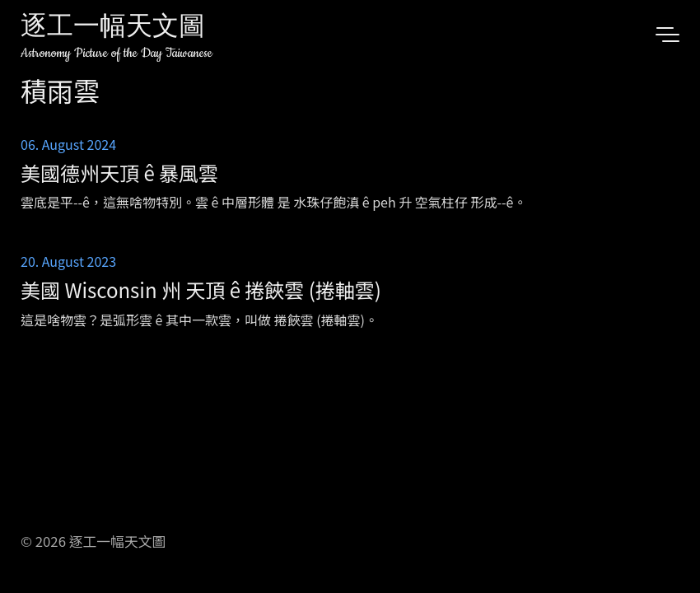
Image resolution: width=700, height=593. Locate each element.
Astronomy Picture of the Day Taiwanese (117, 53)
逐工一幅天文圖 (113, 28)
